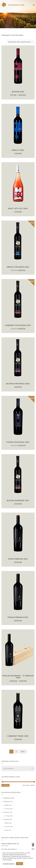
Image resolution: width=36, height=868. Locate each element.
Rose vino (8, 830)
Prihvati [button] (20, 864)
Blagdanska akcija (9, 798)
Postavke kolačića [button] (9, 864)
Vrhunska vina (8, 819)
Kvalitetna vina (8, 802)
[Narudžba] (21, 42)
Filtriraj (5, 785)
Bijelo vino (8, 805)
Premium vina (8, 812)
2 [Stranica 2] (16, 751)
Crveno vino (9, 809)
